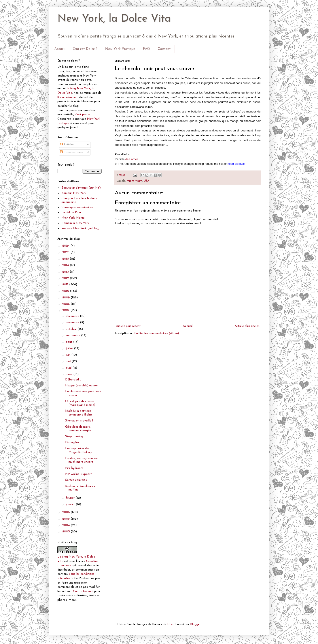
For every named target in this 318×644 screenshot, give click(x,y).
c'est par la (82, 115)
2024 (66, 246)
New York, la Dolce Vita (114, 19)
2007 (66, 310)
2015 (66, 259)
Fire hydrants (74, 468)
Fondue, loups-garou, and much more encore (82, 460)
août (69, 342)
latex (170, 624)
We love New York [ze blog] (80, 228)
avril (69, 368)
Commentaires (72, 152)
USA (147, 181)
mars (70, 374)
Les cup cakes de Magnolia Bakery (79, 450)
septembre (73, 336)
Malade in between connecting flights (79, 413)
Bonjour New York (74, 193)
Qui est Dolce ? (85, 49)
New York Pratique (120, 49)
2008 (66, 304)
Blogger (195, 624)
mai (69, 361)
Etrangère (72, 443)
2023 (66, 252)
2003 (66, 532)
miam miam (134, 181)
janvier (71, 504)
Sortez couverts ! (77, 480)
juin (69, 355)
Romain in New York (75, 223)
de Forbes (132, 159)
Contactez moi (83, 591)
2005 (66, 519)
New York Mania (73, 218)
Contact (164, 49)
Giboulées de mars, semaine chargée (78, 429)
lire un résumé (67, 97)
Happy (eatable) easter (81, 386)
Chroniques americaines (77, 207)
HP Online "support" (79, 474)
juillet (70, 349)
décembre (73, 316)
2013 (66, 272)
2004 (66, 525)
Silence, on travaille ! (79, 421)
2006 (66, 512)
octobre (72, 329)
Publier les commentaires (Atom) (157, 333)
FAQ (147, 49)
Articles (67, 145)
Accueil (60, 49)
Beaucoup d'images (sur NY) (81, 188)
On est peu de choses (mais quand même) (80, 403)
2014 (66, 265)
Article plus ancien (247, 326)
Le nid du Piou (71, 212)
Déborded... (73, 380)
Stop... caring (74, 437)
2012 (66, 278)
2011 (66, 285)
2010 (66, 291)
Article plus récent (128, 326)
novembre (73, 323)
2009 (66, 298)
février (71, 498)
